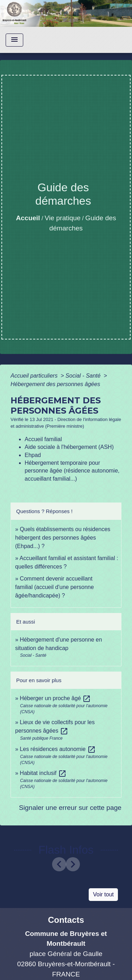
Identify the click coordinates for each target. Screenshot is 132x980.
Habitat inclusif (43, 773)
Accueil (28, 218)
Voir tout (103, 894)
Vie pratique (63, 218)
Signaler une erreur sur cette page (70, 808)
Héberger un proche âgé (55, 698)
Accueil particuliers (35, 376)
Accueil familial (43, 439)
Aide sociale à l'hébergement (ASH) (69, 447)
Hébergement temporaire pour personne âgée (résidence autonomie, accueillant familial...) (72, 471)
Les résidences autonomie (58, 749)
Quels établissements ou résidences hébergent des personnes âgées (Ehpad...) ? (63, 538)
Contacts (66, 920)
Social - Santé (84, 376)
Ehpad (33, 455)
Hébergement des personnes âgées (55, 384)
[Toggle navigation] (14, 40)
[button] (59, 864)
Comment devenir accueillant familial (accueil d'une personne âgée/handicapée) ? (55, 587)
